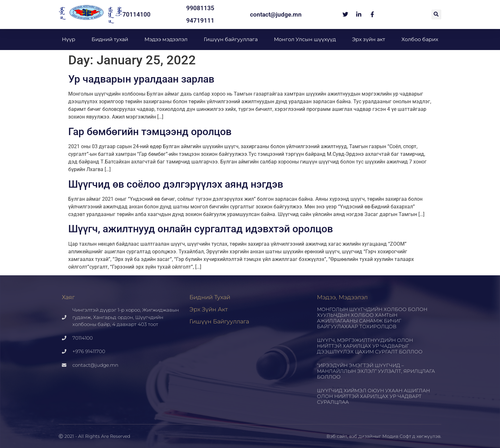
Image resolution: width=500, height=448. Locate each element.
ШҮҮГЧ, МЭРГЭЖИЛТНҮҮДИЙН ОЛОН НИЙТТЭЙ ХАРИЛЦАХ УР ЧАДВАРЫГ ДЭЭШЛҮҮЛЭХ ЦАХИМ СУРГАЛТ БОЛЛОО (370, 346)
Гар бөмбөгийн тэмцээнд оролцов (150, 132)
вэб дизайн (362, 436)
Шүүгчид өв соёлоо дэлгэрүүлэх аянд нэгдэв (176, 184)
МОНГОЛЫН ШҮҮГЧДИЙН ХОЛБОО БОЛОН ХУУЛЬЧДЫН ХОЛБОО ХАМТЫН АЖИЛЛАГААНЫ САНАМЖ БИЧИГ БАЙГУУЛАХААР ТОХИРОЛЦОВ (372, 318)
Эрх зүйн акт (369, 39)
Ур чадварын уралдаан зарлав (141, 79)
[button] (436, 14)
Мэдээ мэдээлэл (166, 39)
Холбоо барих (420, 39)
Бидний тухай (110, 39)
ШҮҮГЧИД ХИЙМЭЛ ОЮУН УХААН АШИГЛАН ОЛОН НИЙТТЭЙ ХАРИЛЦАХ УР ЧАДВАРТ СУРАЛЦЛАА (373, 396)
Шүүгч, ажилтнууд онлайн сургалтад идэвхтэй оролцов (201, 229)
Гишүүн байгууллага (231, 39)
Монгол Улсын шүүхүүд (305, 39)
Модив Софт (397, 436)
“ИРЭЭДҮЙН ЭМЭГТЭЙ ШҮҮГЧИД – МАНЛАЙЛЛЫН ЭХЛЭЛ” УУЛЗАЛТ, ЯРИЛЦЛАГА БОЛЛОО (376, 371)
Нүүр (69, 39)
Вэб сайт (337, 436)
